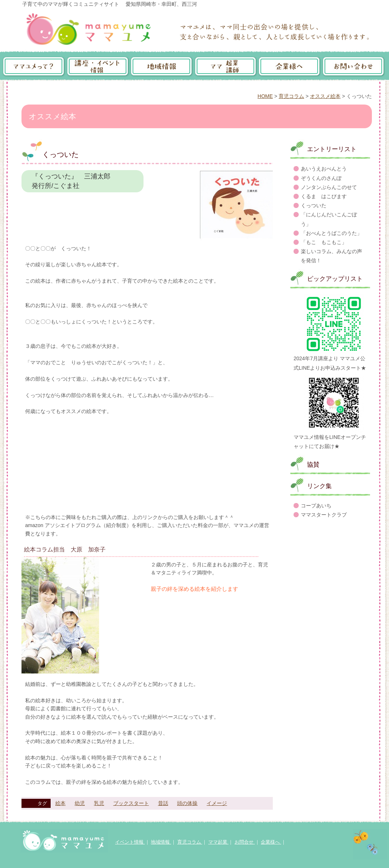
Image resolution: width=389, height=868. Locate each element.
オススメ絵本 (325, 96)
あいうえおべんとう (324, 169)
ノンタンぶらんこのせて (329, 187)
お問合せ (245, 842)
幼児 (80, 803)
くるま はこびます (324, 196)
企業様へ (271, 842)
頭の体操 (187, 803)
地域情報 (161, 842)
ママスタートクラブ (324, 515)
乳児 (99, 803)
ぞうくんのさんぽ (321, 178)
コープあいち (316, 506)
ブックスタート (131, 803)
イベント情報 (130, 842)
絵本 (60, 803)
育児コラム (291, 96)
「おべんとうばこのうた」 (331, 233)
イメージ (217, 803)
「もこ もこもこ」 (324, 242)
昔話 (163, 803)
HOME (265, 96)
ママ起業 (219, 842)
